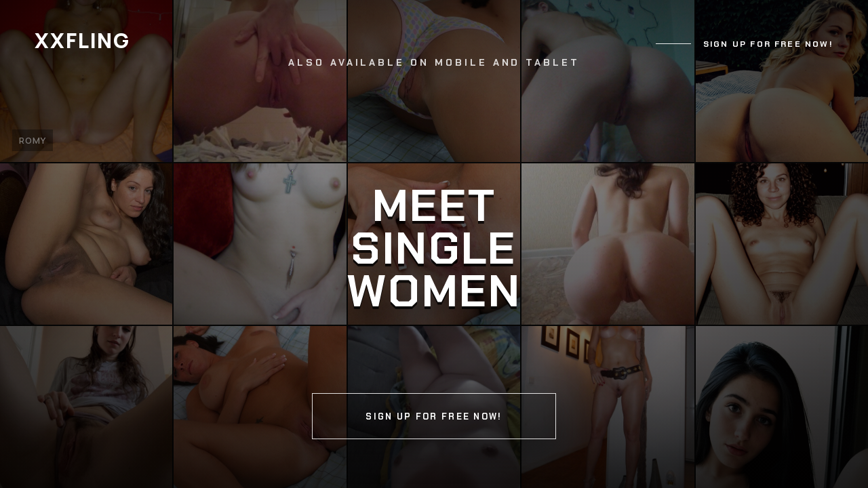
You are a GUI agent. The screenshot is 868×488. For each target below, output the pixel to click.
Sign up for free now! (768, 44)
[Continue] (434, 244)
